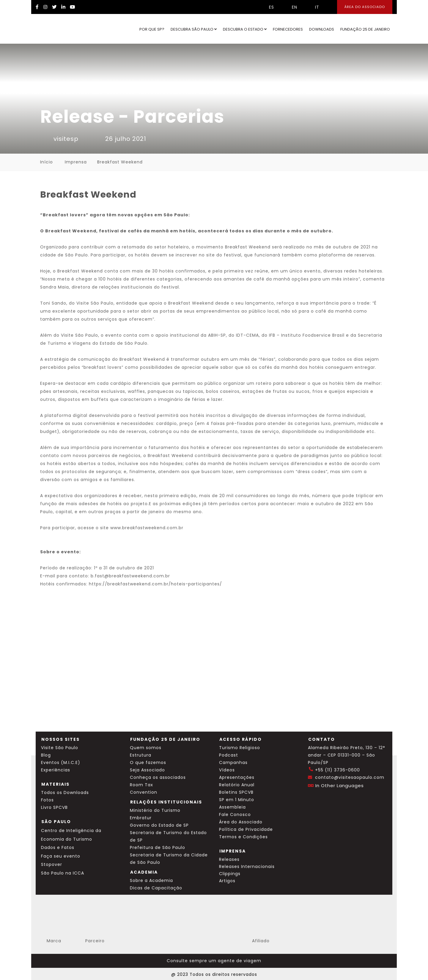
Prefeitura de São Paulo (158, 847)
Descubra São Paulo (194, 29)
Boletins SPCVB (236, 792)
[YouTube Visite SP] (73, 7)
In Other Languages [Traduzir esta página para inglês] (340, 786)
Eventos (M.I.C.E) (61, 762)
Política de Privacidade (246, 829)
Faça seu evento (61, 856)
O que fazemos (148, 762)
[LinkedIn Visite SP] (63, 7)
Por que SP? (152, 29)
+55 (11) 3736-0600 (337, 770)
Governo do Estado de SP (159, 825)
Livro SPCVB (54, 807)
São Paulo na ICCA (63, 873)
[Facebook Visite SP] (37, 7)
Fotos (47, 800)
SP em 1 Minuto (237, 800)
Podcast (229, 755)
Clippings (230, 874)
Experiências (56, 770)
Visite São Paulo (60, 748)
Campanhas (233, 762)
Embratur (141, 818)
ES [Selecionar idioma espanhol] (267, 7)
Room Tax (141, 785)
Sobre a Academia (151, 880)
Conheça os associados (158, 777)
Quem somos (146, 748)
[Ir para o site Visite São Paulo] (55, 29)
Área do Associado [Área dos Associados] (365, 7)
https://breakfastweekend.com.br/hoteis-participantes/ (155, 584)
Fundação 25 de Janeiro (365, 29)
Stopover (52, 864)
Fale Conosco (235, 814)
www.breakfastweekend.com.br (147, 528)
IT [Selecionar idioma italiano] (313, 7)
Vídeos (227, 770)
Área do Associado (241, 822)
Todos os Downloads (65, 792)
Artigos (227, 881)
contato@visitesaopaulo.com (350, 777)
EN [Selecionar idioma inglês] (290, 7)
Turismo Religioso (240, 748)
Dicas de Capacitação (156, 888)
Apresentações (237, 777)
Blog (46, 755)
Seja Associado (147, 770)
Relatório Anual (237, 785)
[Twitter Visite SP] (54, 7)
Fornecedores (288, 29)
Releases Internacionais (247, 866)
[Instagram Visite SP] (45, 7)
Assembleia (232, 807)
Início (47, 162)
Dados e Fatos (58, 847)
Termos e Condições (243, 837)
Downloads (322, 29)
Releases (229, 859)
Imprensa (76, 162)
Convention (144, 792)
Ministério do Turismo (155, 810)
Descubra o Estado (245, 29)
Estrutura (141, 755)
